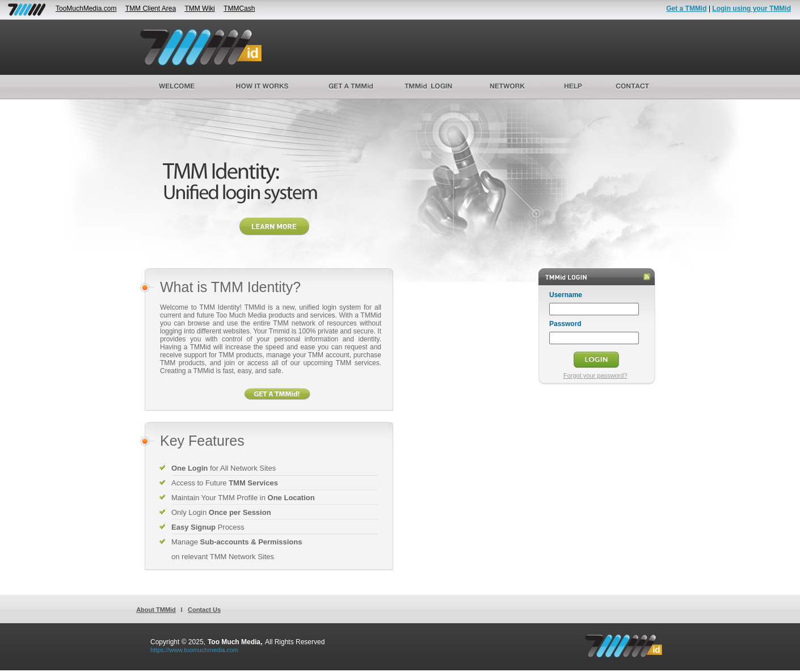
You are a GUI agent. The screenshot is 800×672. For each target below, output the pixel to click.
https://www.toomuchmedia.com (194, 650)
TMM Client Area (151, 9)
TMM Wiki (199, 9)
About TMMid (156, 610)
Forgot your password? (595, 375)
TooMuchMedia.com (86, 9)
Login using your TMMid (751, 9)
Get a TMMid (686, 9)
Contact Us (204, 610)
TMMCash (239, 9)
